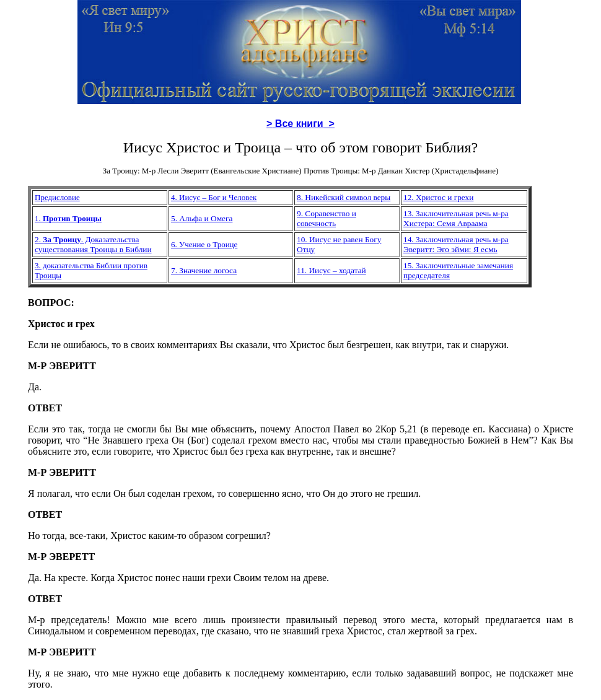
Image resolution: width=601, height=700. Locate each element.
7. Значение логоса (204, 270)
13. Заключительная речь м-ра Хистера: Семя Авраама (456, 218)
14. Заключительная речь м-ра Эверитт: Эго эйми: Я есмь (456, 244)
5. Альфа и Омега (202, 218)
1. (39, 218)
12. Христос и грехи (438, 197)
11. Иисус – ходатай (331, 270)
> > (300, 124)
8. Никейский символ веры (344, 197)
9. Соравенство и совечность (327, 218)
